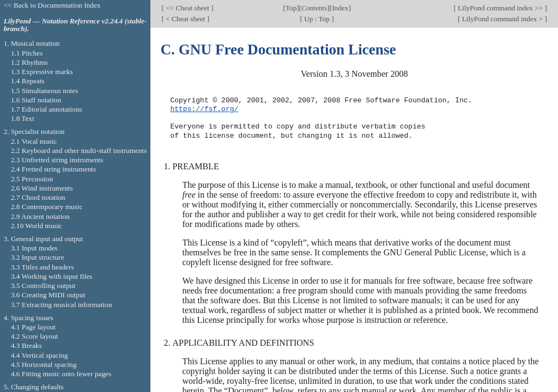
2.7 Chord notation (38, 197)
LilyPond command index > (502, 19)
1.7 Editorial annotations (47, 109)
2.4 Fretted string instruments (53, 169)
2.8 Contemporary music (47, 207)
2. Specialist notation (34, 131)
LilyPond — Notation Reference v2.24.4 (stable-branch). (75, 25)
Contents (314, 8)
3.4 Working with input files (51, 276)
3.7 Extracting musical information (62, 305)
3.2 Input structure (38, 257)
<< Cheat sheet (187, 8)
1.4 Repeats (28, 81)
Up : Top (317, 19)
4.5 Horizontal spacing (44, 365)
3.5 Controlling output (43, 286)
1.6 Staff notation (36, 100)
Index (340, 8)
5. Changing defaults (34, 387)
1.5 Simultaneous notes (44, 91)
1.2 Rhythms (29, 62)
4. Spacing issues (29, 318)
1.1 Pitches (27, 53)
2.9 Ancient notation (40, 216)
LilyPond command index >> (501, 8)
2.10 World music (37, 226)
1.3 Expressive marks (42, 72)
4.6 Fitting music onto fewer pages (61, 374)
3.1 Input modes (34, 248)
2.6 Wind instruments (42, 188)
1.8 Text (23, 118)
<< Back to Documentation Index (52, 5)
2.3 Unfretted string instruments (57, 160)
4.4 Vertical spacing (40, 355)
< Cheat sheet (186, 19)
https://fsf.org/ (204, 109)
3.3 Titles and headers (43, 267)
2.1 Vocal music (34, 141)
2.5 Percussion (32, 179)
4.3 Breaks (26, 345)
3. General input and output (44, 239)
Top (291, 8)
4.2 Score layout (35, 336)
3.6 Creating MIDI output (48, 295)
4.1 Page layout (33, 327)
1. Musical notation (32, 43)
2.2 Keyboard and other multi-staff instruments (79, 151)
